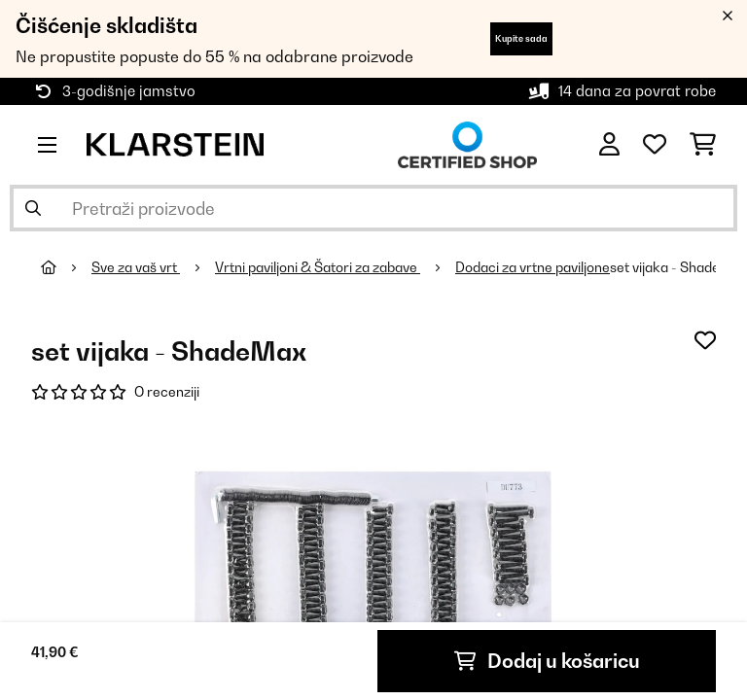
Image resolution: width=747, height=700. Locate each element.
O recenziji (167, 392)
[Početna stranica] (66, 267)
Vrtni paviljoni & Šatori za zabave (318, 267)
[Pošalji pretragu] (33, 208)
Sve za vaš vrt (136, 267)
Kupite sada (521, 38)
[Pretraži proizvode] (373, 208)
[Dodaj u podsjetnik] (705, 340)
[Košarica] (703, 145)
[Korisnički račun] (609, 145)
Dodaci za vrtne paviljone (533, 267)
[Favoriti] (655, 145)
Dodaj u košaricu (547, 661)
